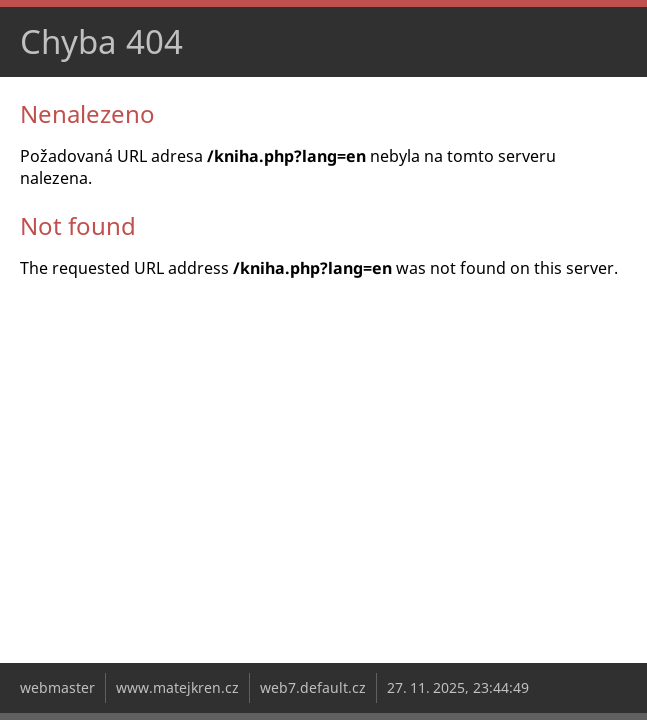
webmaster (57, 687)
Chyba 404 (101, 41)
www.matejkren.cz (177, 687)
